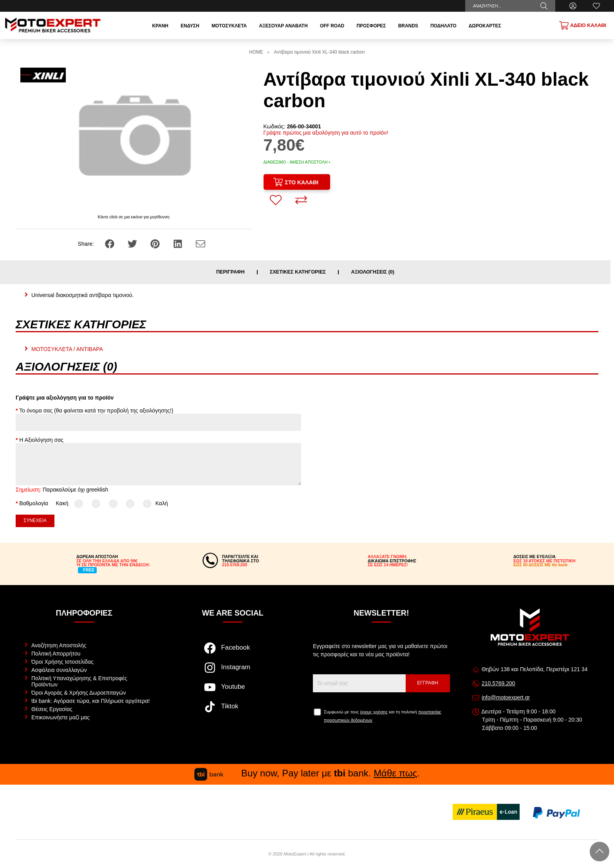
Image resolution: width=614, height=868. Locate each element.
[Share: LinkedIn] (179, 243)
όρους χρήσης (374, 712)
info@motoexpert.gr (506, 697)
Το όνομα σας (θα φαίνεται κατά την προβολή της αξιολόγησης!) (96, 411)
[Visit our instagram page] (233, 672)
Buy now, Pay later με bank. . (307, 773)
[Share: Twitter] (133, 243)
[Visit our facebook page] (233, 652)
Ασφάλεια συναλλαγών (59, 670)
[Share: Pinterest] (156, 243)
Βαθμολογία (34, 503)
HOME (256, 52)
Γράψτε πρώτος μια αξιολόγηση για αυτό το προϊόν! (326, 133)
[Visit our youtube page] (233, 691)
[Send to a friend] (200, 243)
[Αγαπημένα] (596, 6)
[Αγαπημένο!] (276, 200)
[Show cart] (583, 25)
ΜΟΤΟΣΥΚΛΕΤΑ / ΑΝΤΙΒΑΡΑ (67, 349)
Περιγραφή (230, 272)
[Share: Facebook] (110, 243)
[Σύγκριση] (301, 200)
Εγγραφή (428, 683)
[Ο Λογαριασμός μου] (573, 6)
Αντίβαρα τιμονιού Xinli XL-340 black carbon (319, 52)
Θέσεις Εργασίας (52, 709)
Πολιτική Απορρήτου (56, 654)
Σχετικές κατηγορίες (298, 272)
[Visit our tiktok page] (233, 711)
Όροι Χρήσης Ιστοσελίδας (62, 662)
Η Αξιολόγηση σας (41, 440)
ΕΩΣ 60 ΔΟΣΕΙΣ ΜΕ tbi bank (541, 565)
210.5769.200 (498, 683)
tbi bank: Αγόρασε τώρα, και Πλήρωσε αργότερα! (90, 701)
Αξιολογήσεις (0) (373, 272)
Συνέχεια (35, 520)
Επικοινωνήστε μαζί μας (60, 717)
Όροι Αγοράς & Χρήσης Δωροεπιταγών (79, 693)
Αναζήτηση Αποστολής (59, 645)
